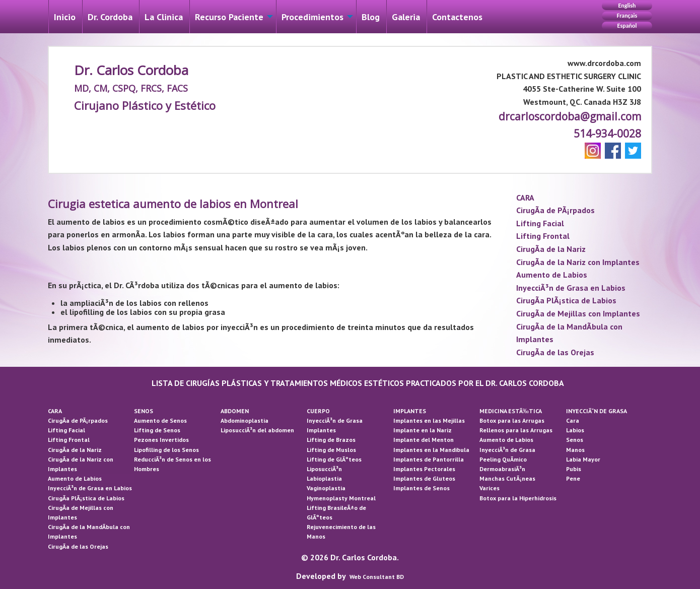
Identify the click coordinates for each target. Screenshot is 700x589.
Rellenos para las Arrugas (516, 430)
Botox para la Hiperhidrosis (518, 498)
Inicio (65, 17)
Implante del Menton (424, 440)
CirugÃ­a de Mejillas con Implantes (578, 313)
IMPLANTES (410, 411)
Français (627, 16)
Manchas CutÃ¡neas (507, 478)
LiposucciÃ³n (324, 469)
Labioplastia (324, 478)
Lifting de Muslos (331, 450)
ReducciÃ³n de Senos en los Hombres (172, 464)
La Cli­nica (164, 17)
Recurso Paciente (229, 17)
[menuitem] (65, 17)
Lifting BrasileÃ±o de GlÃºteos (336, 512)
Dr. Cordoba (110, 17)
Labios (575, 430)
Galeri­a (406, 17)
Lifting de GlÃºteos (334, 459)
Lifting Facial (540, 223)
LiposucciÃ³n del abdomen (257, 430)
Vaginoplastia (326, 488)
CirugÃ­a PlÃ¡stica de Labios (566, 300)
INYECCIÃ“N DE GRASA (597, 411)
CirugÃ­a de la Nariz (551, 249)
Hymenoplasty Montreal (341, 498)
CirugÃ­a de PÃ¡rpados (555, 210)
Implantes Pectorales (424, 469)
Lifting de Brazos (331, 440)
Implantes (321, 430)
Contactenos (457, 17)
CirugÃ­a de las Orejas (555, 352)
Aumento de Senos (160, 420)
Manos (575, 450)
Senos (575, 440)
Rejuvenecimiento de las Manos (341, 532)
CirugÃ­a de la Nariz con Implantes (578, 262)
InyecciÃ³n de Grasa (335, 420)
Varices (489, 488)
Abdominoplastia (244, 420)
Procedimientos (312, 17)
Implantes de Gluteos (424, 478)
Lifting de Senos (157, 430)
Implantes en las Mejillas (429, 420)
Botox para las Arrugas (512, 420)
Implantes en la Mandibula (431, 450)
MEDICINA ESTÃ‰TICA (511, 411)
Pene (573, 478)
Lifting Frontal (543, 236)
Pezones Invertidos (161, 440)
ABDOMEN (235, 411)
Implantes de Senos (422, 488)
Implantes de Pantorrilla (429, 459)
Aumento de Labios (552, 275)
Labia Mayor (583, 459)
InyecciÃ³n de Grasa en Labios (571, 288)
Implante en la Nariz (423, 430)
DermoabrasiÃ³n (502, 469)
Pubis (574, 469)
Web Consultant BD (377, 577)
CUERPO (318, 411)
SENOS (144, 411)
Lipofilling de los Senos (166, 450)
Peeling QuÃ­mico (503, 459)
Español (627, 26)
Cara (573, 420)
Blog (371, 17)
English (627, 6)
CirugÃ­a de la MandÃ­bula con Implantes (569, 333)
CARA (525, 198)
